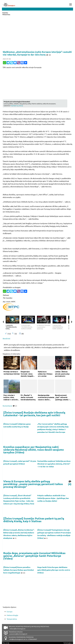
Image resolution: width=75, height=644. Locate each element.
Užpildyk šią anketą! (17, 106)
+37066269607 (32, 639)
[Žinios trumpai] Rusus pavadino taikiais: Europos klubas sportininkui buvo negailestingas (19, 570)
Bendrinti (6, 338)
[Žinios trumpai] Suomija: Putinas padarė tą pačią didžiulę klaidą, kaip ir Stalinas (34, 520)
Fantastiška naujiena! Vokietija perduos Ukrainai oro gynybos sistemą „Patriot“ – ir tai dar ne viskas (54, 464)
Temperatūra (12, 619)
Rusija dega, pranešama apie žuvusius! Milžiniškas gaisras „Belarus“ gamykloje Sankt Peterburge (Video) (34, 556)
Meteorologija (12, 615)
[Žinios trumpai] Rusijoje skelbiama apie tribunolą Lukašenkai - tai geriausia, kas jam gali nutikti (34, 414)
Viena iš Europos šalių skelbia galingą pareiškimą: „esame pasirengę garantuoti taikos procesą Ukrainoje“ (33, 484)
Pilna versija (6, 643)
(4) (70, 483)
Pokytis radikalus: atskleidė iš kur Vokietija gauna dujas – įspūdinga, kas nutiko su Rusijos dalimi (53, 498)
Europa (9, 611)
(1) (15, 538)
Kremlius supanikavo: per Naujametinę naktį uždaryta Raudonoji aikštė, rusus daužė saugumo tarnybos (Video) (34, 450)
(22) (23, 573)
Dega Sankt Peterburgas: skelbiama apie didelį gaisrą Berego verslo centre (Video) (54, 570)
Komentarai (10, 406)
